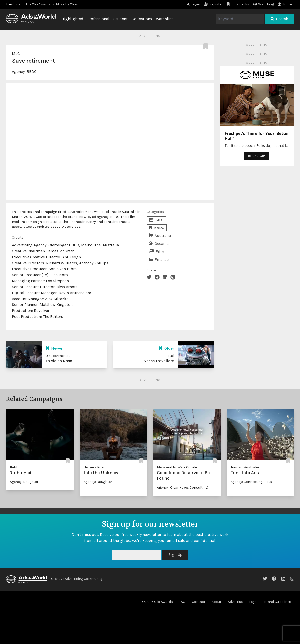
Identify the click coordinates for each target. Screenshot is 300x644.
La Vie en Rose (59, 361)
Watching (264, 4)
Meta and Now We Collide (177, 467)
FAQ (182, 602)
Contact (199, 602)
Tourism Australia (245, 467)
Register (213, 4)
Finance (159, 259)
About (217, 602)
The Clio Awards (38, 4)
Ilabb (14, 467)
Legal (253, 602)
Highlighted (72, 19)
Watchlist (164, 19)
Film (156, 251)
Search (279, 19)
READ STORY (257, 156)
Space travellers (159, 361)
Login (194, 4)
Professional (98, 19)
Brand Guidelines (278, 602)
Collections (142, 19)
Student (120, 19)
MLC (16, 54)
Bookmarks (238, 4)
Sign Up (175, 554)
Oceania (159, 244)
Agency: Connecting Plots (251, 482)
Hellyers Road (94, 467)
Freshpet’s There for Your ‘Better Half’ (257, 136)
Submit (286, 4)
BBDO (32, 71)
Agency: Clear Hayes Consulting (182, 487)
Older (166, 348)
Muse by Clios (67, 4)
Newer (54, 348)
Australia (160, 236)
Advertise (235, 602)
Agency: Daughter (24, 482)
